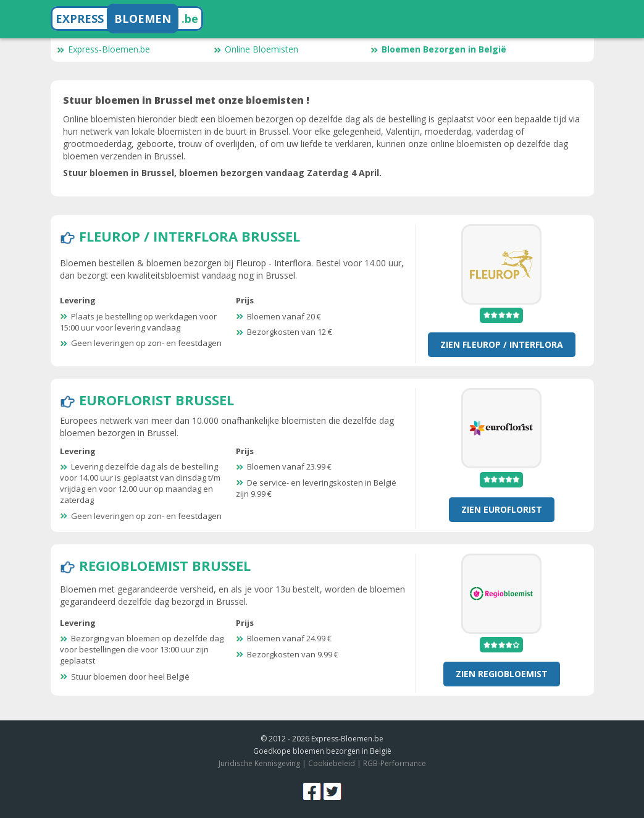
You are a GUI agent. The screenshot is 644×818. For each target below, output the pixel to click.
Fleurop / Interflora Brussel (190, 236)
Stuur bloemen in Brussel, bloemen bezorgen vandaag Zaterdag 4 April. (222, 173)
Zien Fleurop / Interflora (502, 344)
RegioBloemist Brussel (165, 565)
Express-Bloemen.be (103, 49)
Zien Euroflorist (502, 509)
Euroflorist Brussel (157, 400)
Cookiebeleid (332, 763)
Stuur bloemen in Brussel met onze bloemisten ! (186, 100)
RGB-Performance (395, 763)
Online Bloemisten (256, 49)
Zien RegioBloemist (502, 674)
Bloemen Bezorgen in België (438, 49)
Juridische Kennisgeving (259, 763)
